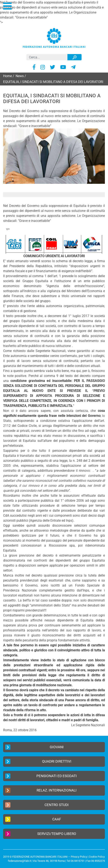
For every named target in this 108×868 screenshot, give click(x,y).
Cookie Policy (97, 857)
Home (7, 76)
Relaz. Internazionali (41, 790)
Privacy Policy (79, 857)
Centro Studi (37, 805)
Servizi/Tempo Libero (41, 834)
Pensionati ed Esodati (41, 776)
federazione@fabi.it (19, 861)
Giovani (34, 747)
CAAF (33, 819)
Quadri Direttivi (38, 761)
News (20, 76)
